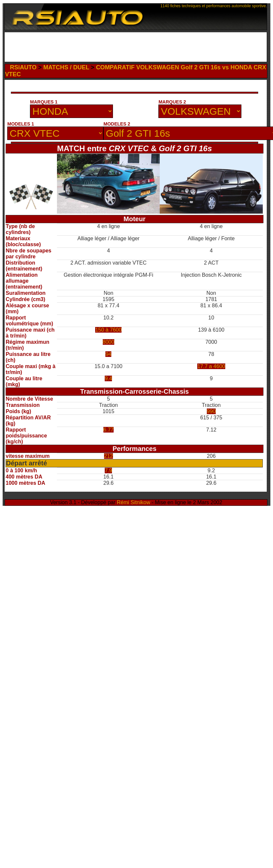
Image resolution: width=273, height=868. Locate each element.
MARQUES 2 (172, 102)
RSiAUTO (23, 67)
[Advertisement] (136, 49)
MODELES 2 (117, 124)
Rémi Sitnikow (134, 502)
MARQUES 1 (44, 102)
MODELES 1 (21, 124)
